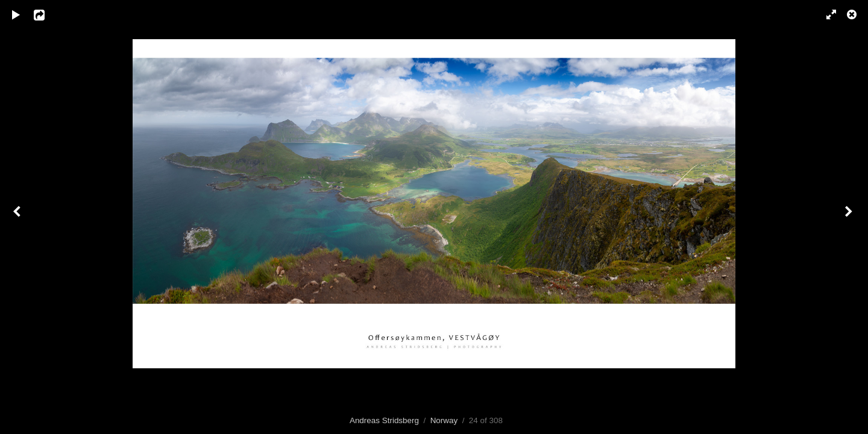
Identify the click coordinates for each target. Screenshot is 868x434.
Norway (444, 420)
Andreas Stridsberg (384, 420)
